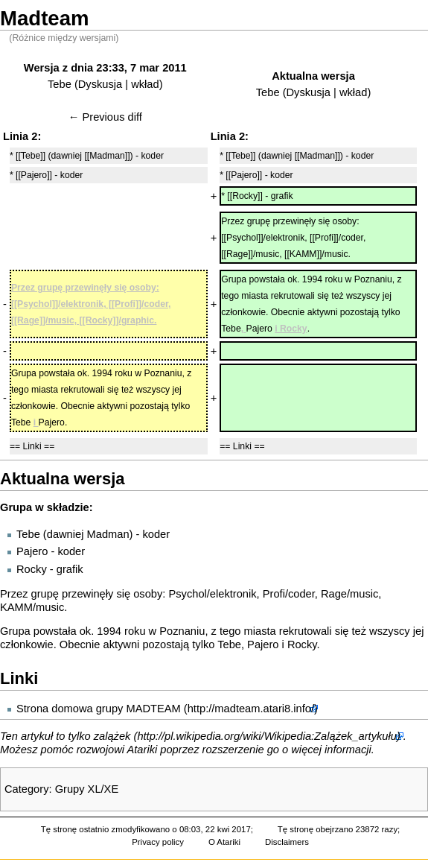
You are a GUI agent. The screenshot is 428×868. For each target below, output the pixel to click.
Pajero (32, 551)
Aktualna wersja (313, 76)
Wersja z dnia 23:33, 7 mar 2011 (105, 68)
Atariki (143, 750)
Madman (108, 534)
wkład (145, 84)
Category (26, 789)
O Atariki (224, 842)
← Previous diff (105, 117)
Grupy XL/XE (87, 789)
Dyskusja (100, 84)
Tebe (60, 84)
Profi (274, 594)
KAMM (16, 607)
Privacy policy (158, 842)
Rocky (32, 569)
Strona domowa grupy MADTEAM (99, 709)
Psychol (187, 594)
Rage (334, 594)
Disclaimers (287, 842)
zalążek (112, 736)
